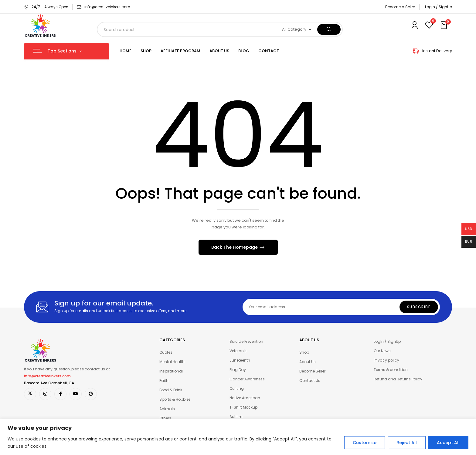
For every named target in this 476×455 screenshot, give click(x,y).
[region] (238, 437)
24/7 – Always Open (46, 7)
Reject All (407, 443)
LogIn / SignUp (439, 7)
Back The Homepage (235, 247)
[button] (444, 25)
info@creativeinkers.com (107, 7)
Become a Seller (400, 7)
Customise (365, 443)
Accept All (448, 443)
